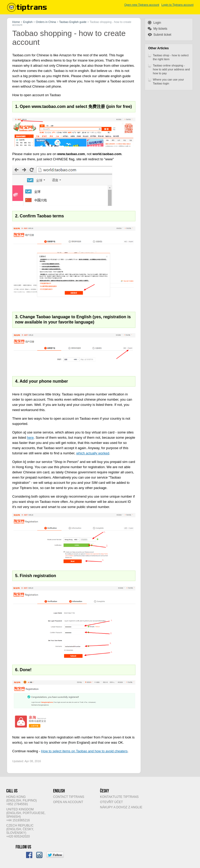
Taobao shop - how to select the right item (168, 57)
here (30, 438)
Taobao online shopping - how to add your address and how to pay (169, 69)
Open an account (68, 802)
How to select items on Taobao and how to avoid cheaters (84, 751)
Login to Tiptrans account (177, 5)
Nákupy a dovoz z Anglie (121, 807)
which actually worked (93, 453)
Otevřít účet (111, 802)
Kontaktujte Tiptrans (119, 797)
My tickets (160, 29)
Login (157, 23)
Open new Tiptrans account (142, 5)
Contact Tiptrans (69, 797)
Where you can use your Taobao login (166, 81)
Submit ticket (162, 35)
